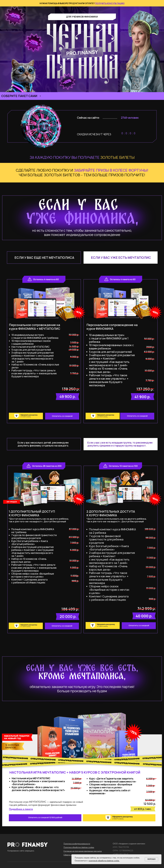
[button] (21, 809)
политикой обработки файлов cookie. (104, 861)
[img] (103, 416)
